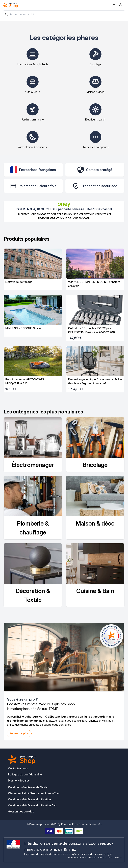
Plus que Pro (69, 824)
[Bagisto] (10, 5)
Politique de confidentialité (25, 774)
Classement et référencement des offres (34, 793)
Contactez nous (18, 768)
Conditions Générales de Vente (28, 787)
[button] (114, 5)
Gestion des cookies (21, 811)
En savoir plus (19, 733)
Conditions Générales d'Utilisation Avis (32, 805)
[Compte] (121, 6)
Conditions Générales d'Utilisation (29, 799)
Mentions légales (19, 780)
